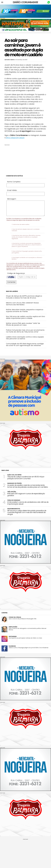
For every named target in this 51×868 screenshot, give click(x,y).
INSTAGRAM (13, 636)
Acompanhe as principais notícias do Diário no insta (25, 638)
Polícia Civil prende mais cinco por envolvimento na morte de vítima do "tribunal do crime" (25, 331)
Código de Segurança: (16, 273)
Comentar (11, 282)
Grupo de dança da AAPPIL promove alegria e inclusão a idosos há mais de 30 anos (24, 297)
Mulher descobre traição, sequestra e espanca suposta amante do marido (25, 310)
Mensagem (12, 199)
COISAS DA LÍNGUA (15, 617)
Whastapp (49, 2)
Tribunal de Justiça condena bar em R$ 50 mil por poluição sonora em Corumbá (26, 478)
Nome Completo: (14, 182)
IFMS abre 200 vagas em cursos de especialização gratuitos (26, 494)
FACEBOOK (12, 646)
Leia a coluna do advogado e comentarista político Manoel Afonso (27, 629)
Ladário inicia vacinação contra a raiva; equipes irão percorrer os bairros (25, 338)
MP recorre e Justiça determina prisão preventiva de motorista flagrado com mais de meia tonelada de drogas (27, 512)
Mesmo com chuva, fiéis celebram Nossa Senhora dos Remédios (22, 304)
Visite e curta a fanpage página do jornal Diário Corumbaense (28, 648)
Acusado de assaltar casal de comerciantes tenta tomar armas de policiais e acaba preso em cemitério (28, 486)
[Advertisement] (25, 159)
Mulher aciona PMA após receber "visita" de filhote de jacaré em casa (23, 324)
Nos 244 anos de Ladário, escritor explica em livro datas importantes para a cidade (25, 317)
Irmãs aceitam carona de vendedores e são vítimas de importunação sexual (28, 503)
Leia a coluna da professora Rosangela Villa (22, 619)
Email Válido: (12, 190)
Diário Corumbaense (26, 2)
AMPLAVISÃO (13, 627)
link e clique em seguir (15, 138)
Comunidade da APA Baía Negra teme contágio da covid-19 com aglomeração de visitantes (25, 345)
